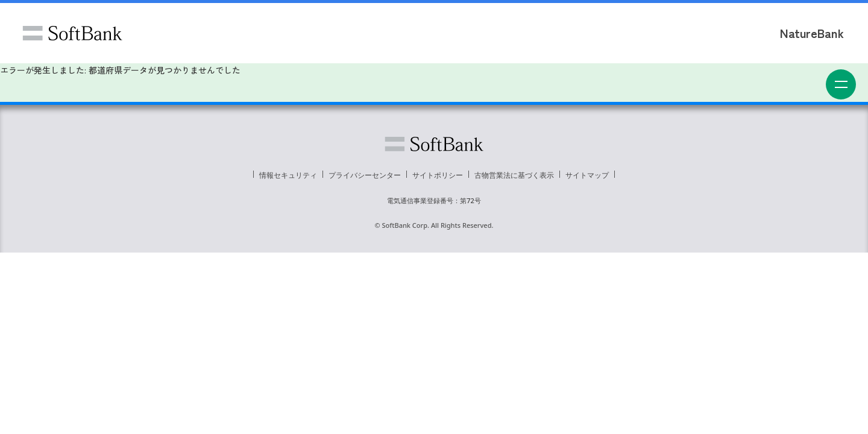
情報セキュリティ (288, 175)
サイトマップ (587, 175)
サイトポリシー (438, 175)
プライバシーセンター (365, 175)
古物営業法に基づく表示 (514, 175)
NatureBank (812, 33)
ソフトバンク (72, 33)
